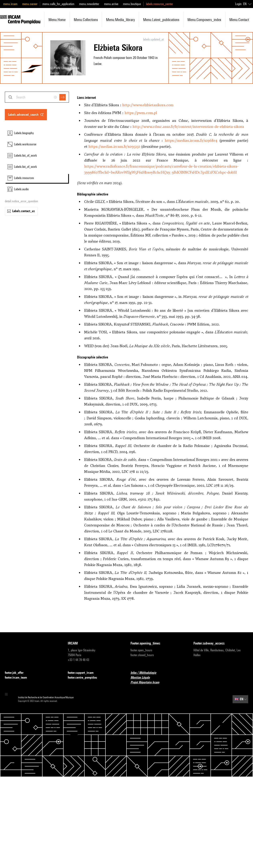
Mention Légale (143, 678)
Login (238, 4)
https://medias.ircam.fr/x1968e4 (191, 140)
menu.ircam (10, 4)
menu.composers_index (204, 20)
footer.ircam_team (18, 678)
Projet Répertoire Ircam (147, 682)
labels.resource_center (159, 4)
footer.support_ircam (83, 673)
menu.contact (239, 20)
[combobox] (37, 97)
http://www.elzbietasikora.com (148, 105)
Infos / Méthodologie (146, 673)
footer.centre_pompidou (85, 678)
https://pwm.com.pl (141, 113)
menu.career (30, 4)
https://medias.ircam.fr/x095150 (114, 146)
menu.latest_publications (161, 20)
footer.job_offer (17, 673)
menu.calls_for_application (58, 4)
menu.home (57, 20)
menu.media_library (120, 20)
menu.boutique (132, 4)
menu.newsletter (89, 4)
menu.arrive (111, 4)
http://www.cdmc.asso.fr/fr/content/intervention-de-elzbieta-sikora (188, 127)
